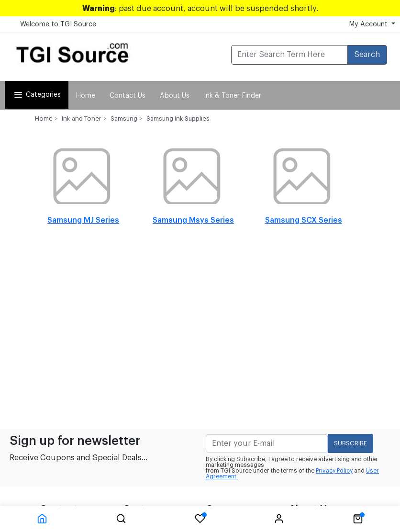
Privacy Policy (334, 471)
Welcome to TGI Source (58, 24)
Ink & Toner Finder (233, 96)
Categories (37, 95)
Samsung (124, 119)
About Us (175, 96)
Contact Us (128, 96)
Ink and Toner (82, 119)
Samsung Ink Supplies (178, 119)
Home (85, 96)
